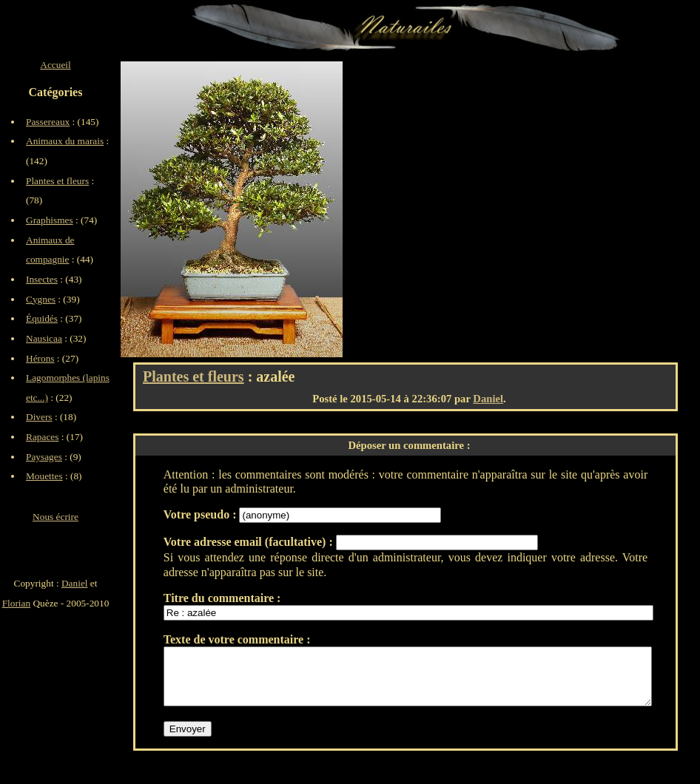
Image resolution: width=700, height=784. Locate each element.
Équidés (42, 318)
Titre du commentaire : (222, 598)
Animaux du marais (65, 141)
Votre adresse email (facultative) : (250, 542)
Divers (39, 417)
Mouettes (44, 476)
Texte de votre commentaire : (237, 639)
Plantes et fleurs (193, 376)
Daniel (488, 399)
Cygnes (41, 299)
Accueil (55, 65)
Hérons (40, 358)
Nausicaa (44, 338)
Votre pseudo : (202, 514)
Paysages (44, 457)
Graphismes (50, 220)
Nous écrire (55, 517)
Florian (17, 603)
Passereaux (48, 122)
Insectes (42, 279)
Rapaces (42, 437)
